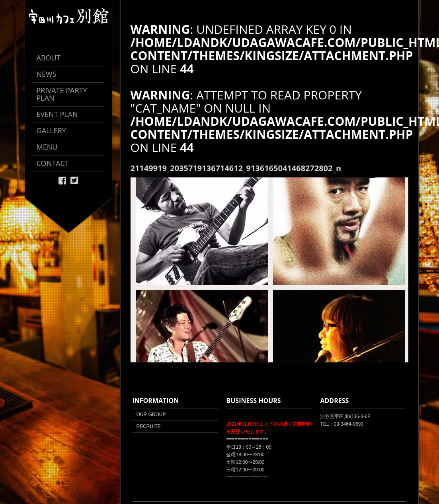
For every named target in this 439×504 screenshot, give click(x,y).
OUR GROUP (151, 414)
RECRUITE (149, 426)
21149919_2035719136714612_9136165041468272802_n (236, 168)
